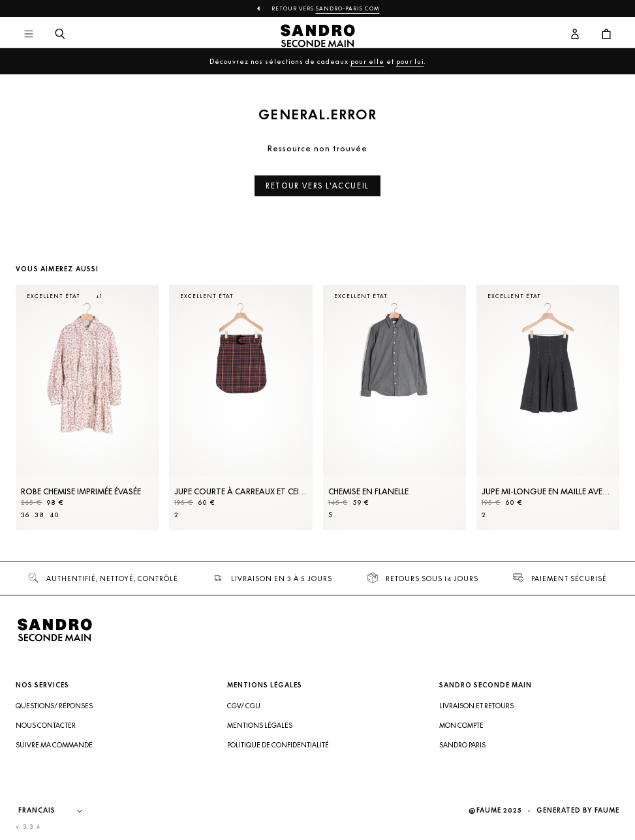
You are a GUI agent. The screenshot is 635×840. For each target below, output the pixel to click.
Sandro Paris (462, 745)
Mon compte (461, 725)
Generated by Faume (578, 810)
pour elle (367, 61)
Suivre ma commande (54, 745)
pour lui (410, 61)
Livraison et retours (476, 706)
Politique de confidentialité (278, 745)
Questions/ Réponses (54, 706)
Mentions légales (260, 725)
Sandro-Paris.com (348, 8)
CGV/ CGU (244, 706)
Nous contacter (46, 725)
